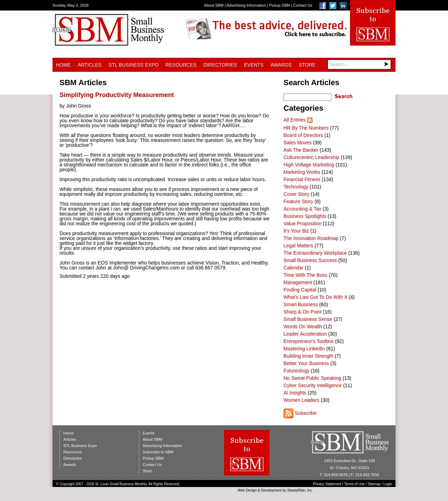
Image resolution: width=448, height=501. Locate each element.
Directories (220, 65)
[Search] (359, 64)
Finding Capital (300, 290)
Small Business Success (310, 260)
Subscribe (306, 413)
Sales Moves (297, 143)
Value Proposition (303, 224)
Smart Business (301, 304)
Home (63, 65)
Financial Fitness (302, 179)
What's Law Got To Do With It (315, 297)
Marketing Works (302, 172)
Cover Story (296, 194)
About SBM (214, 5)
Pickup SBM (280, 5)
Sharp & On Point (303, 312)
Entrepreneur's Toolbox (309, 341)
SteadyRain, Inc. (300, 490)
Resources (181, 65)
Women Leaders (301, 400)
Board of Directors (303, 135)
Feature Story (298, 201)
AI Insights (295, 393)
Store (307, 65)
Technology (296, 187)
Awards (281, 65)
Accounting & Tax (302, 209)
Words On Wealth (303, 327)
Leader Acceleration (305, 334)
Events (254, 65)
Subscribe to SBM (158, 452)
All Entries (295, 120)
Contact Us (302, 5)
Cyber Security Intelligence (313, 385)
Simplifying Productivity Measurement (117, 95)
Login (388, 484)
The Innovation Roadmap (311, 238)
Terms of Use (354, 484)
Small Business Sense (308, 319)
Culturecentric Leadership (311, 157)
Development (271, 490)
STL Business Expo (134, 65)
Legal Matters (298, 246)
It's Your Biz (296, 231)
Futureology (296, 371)
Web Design (247, 490)
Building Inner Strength (308, 356)
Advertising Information (246, 5)
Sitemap (374, 484)
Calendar (293, 268)
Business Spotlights (305, 216)
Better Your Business (306, 363)
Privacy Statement (327, 484)
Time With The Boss (305, 275)
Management (298, 282)
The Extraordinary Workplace (315, 253)
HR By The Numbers (306, 128)
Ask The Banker (301, 150)
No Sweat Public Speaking (312, 378)
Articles (90, 65)
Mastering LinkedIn (304, 349)
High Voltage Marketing (309, 165)
